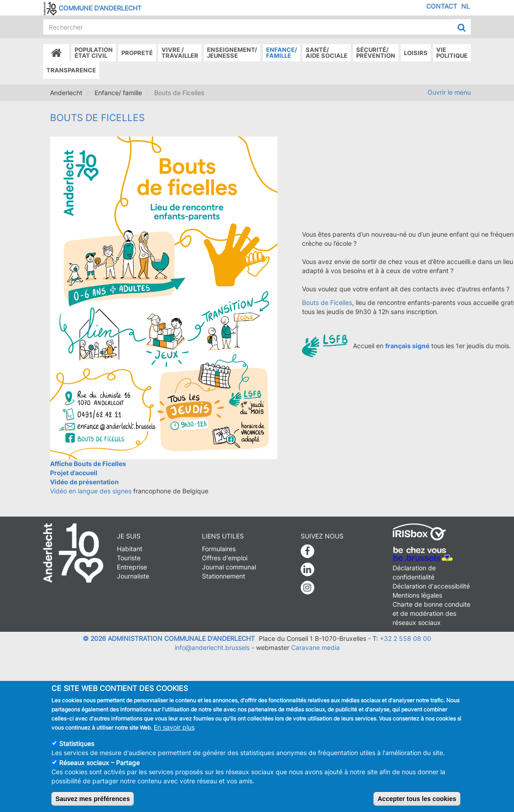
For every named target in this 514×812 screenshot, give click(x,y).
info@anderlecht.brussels (212, 647)
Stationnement (224, 576)
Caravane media (315, 647)
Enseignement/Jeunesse (232, 53)
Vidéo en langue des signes (91, 491)
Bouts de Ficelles (327, 302)
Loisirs (416, 53)
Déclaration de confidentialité (414, 572)
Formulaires (219, 549)
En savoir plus (174, 727)
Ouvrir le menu (449, 92)
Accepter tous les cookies (417, 799)
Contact (442, 6)
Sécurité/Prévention (376, 53)
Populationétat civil (94, 53)
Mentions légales (417, 595)
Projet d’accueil (74, 473)
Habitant (130, 549)
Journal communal (229, 567)
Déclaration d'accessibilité (431, 586)
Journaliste (133, 576)
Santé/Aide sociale (327, 53)
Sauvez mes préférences (93, 799)
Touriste (129, 558)
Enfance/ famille (282, 53)
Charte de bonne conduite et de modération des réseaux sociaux (431, 613)
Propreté (137, 53)
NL (466, 6)
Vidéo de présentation (84, 482)
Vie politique (452, 53)
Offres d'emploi (225, 558)
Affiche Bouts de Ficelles (88, 464)
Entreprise (132, 567)
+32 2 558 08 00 (406, 638)
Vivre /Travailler (180, 53)
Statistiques (77, 743)
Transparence (71, 70)
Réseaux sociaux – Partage (99, 763)
